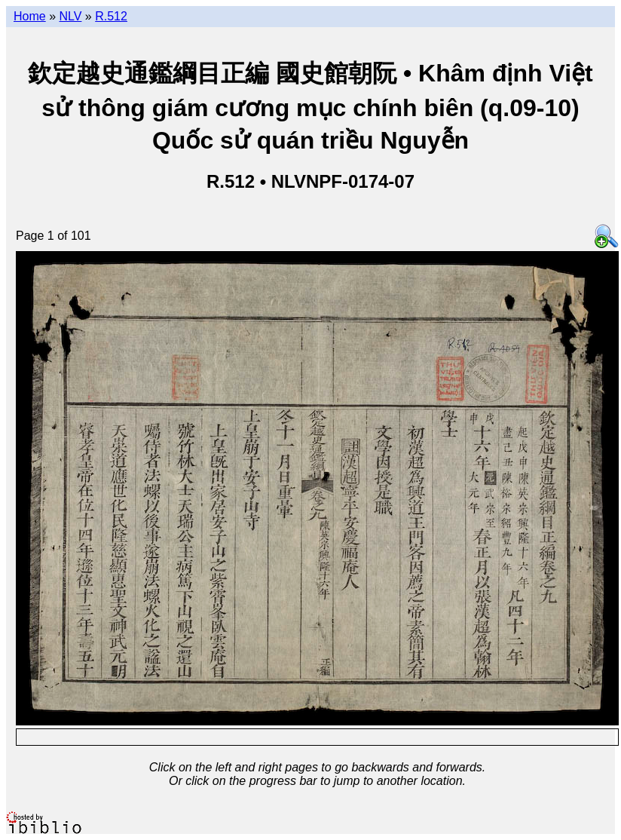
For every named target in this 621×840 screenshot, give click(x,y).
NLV (70, 16)
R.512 (111, 16)
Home (30, 16)
